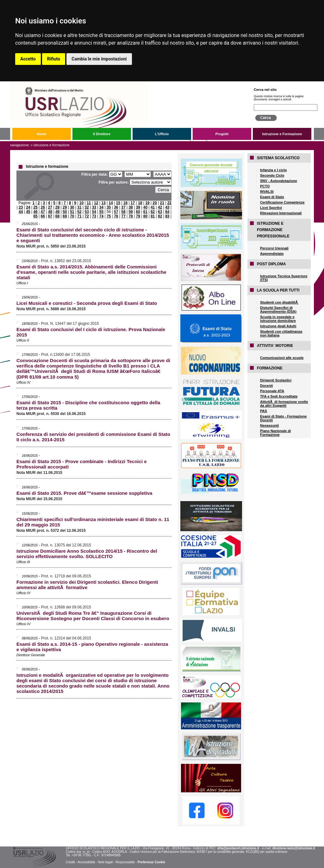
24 (28, 207)
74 (101, 216)
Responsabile (125, 862)
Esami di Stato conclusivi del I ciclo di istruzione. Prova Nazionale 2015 (91, 332)
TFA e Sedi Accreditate (279, 396)
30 (72, 207)
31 (79, 207)
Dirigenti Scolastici (276, 380)
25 (35, 207)
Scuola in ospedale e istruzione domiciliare (278, 319)
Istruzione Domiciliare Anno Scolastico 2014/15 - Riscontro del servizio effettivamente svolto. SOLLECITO (87, 554)
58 (123, 212)
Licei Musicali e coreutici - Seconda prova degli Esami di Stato (87, 303)
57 (116, 212)
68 (57, 216)
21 (162, 203)
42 (160, 207)
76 (116, 216)
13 (103, 203)
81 (153, 216)
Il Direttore (102, 134)
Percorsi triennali (274, 248)
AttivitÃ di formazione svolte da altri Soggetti (284, 404)
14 (111, 203)
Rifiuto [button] (54, 59)
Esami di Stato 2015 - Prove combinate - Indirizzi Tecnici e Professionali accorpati (82, 464)
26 (43, 207)
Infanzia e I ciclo (273, 170)
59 (131, 212)
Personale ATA (272, 391)
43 (167, 207)
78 (131, 216)
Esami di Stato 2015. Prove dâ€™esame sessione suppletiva (84, 493)
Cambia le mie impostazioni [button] (99, 59)
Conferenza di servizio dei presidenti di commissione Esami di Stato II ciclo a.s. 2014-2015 (93, 437)
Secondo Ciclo (272, 175)
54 (94, 212)
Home (42, 134)
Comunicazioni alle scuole (282, 358)
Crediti (70, 862)
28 (57, 207)
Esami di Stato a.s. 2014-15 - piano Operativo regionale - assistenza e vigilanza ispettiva (92, 647)
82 (160, 216)
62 (153, 212)
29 (65, 207)
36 (116, 207)
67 (50, 216)
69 (65, 216)
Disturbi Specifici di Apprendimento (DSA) (278, 310)
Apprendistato (272, 254)
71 (79, 216)
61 (145, 212)
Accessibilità (86, 862)
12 (96, 203)
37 (123, 207)
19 (147, 203)
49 (57, 212)
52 (79, 212)
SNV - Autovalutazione (279, 181)
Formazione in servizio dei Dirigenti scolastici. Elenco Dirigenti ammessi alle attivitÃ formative (87, 585)
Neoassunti (269, 425)
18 (140, 203)
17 (133, 203)
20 (155, 203)
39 (138, 207)
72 (87, 216)
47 (43, 212)
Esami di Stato (272, 197)
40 (145, 207)
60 (138, 212)
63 (160, 212)
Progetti (222, 134)
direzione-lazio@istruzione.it (294, 848)
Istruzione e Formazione (282, 134)
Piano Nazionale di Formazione (275, 433)
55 (101, 212)
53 (87, 212)
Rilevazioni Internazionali (281, 213)
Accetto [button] (28, 59)
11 (89, 203)
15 (118, 203)
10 (81, 203)
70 (72, 216)
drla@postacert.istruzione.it (238, 848)
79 (138, 216)
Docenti (266, 386)
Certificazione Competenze (282, 202)
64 (167, 212)
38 (131, 207)
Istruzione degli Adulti (278, 326)
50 (65, 212)
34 (101, 207)
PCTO (265, 186)
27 (50, 207)
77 (123, 216)
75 (109, 216)
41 (153, 207)
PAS (264, 411)
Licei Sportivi (271, 208)
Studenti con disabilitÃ (279, 302)
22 (169, 203)
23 (21, 207)
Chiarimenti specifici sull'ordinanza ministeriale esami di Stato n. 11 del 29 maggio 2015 (93, 522)
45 (28, 212)
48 (50, 212)
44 (21, 212)
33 (94, 207)
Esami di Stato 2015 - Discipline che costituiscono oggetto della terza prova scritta (88, 405)
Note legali (105, 862)
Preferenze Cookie (151, 862)
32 (87, 207)
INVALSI (267, 192)
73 (94, 216)
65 (35, 216)
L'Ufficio (162, 134)
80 (145, 216)
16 (125, 203)
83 (167, 216)
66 (43, 216)
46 (35, 212)
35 (109, 207)
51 (72, 212)
